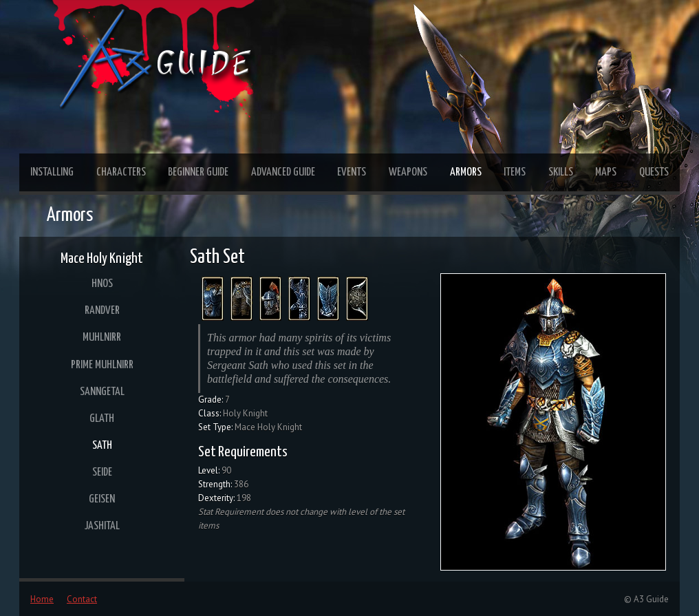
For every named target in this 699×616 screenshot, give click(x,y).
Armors (466, 172)
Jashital (102, 526)
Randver (102, 311)
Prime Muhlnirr (102, 365)
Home (42, 599)
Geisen (102, 499)
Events (352, 172)
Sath (102, 446)
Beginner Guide (198, 172)
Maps (606, 172)
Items (515, 172)
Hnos (102, 284)
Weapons (408, 172)
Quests (654, 172)
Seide (102, 472)
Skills (561, 172)
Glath (102, 419)
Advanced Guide (283, 172)
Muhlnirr (102, 338)
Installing (52, 172)
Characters (121, 172)
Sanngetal (102, 392)
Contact (82, 599)
